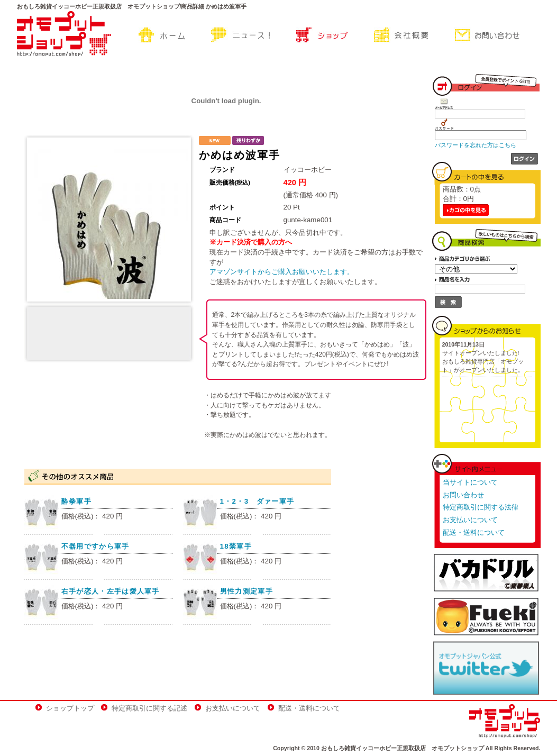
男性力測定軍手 (246, 591)
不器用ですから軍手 (95, 546)
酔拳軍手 (76, 501)
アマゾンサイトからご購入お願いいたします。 (282, 272)
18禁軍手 (236, 546)
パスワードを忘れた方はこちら (476, 145)
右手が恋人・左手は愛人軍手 (111, 591)
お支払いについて (470, 520)
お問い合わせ (463, 495)
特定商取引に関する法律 (481, 507)
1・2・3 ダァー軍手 (257, 501)
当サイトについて (470, 482)
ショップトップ (70, 708)
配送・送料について (474, 532)
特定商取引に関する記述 (149, 708)
